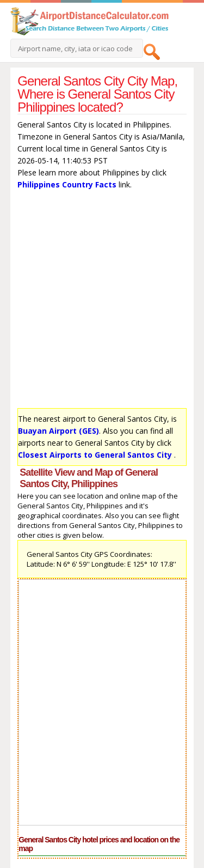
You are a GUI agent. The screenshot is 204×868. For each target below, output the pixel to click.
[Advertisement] (102, 302)
